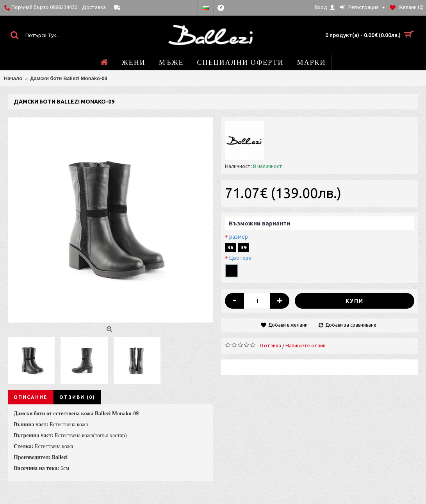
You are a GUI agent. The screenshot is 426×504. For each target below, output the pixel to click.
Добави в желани (288, 325)
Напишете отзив (306, 345)
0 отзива (271, 345)
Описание (31, 397)
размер (239, 237)
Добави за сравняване (351, 325)
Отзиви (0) (77, 397)
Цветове (241, 258)
